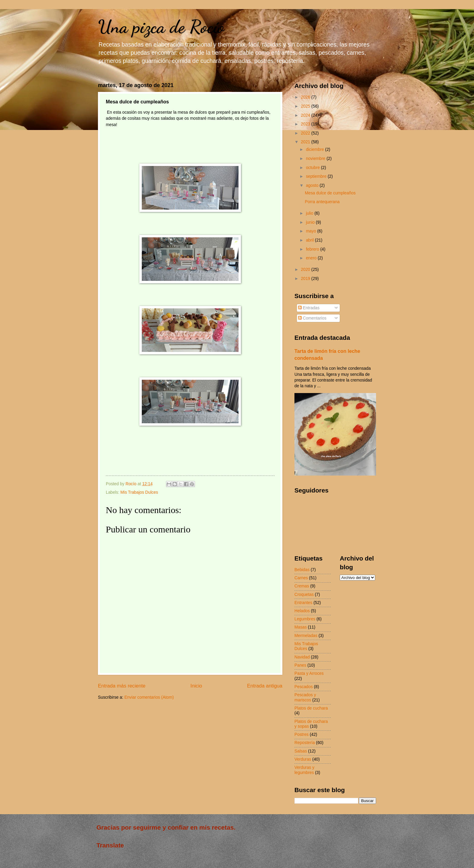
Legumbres (305, 619)
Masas (301, 627)
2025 (306, 106)
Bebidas (302, 570)
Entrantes (303, 603)
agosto (313, 185)
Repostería (305, 743)
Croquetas (304, 595)
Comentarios (312, 318)
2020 (306, 270)
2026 (306, 97)
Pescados (304, 687)
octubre (313, 168)
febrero (313, 249)
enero (312, 258)
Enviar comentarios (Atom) (149, 697)
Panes (300, 665)
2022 (306, 133)
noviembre (316, 159)
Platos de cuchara (311, 708)
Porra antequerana (322, 202)
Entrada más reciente (122, 686)
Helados (302, 611)
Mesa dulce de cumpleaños (330, 193)
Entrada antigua (265, 686)
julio (310, 213)
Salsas (301, 751)
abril (310, 240)
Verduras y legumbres (304, 770)
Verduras (303, 759)
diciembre (316, 150)
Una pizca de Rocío (161, 27)
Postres (302, 735)
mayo (312, 231)
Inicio (196, 686)
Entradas (309, 308)
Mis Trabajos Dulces (139, 492)
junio (311, 222)
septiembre (317, 176)
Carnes (301, 578)
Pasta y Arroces (309, 673)
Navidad (302, 657)
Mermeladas (306, 636)
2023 (306, 124)
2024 (306, 115)
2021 (306, 142)
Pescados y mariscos (305, 697)
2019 (306, 279)
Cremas (302, 586)
